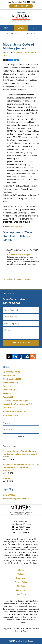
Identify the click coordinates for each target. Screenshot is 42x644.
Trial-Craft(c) (10, 390)
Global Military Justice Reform (16, 498)
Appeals (8, 397)
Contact (21, 28)
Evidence (9, 375)
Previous (8, 279)
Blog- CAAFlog (9, 495)
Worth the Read (12, 379)
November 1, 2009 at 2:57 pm (19, 255)
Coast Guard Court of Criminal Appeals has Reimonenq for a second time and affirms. (20, 454)
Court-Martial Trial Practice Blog (21, 17)
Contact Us (21, 590)
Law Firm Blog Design (21, 641)
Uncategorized (16, 227)
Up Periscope (11, 372)
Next (28, 279)
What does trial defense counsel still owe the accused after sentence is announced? (21, 467)
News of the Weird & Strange (17, 404)
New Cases (9, 393)
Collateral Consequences (16, 401)
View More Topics (10, 415)
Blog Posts (21, 594)
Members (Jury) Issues (14, 411)
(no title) (7, 478)
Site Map (21, 586)
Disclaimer (21, 578)
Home (7, 28)
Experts (8, 386)
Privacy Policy (21, 582)
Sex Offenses (10, 383)
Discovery (9, 408)
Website (21, 574)
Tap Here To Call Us (21, 6)
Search (21, 436)
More (35, 28)
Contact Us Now (21, 343)
